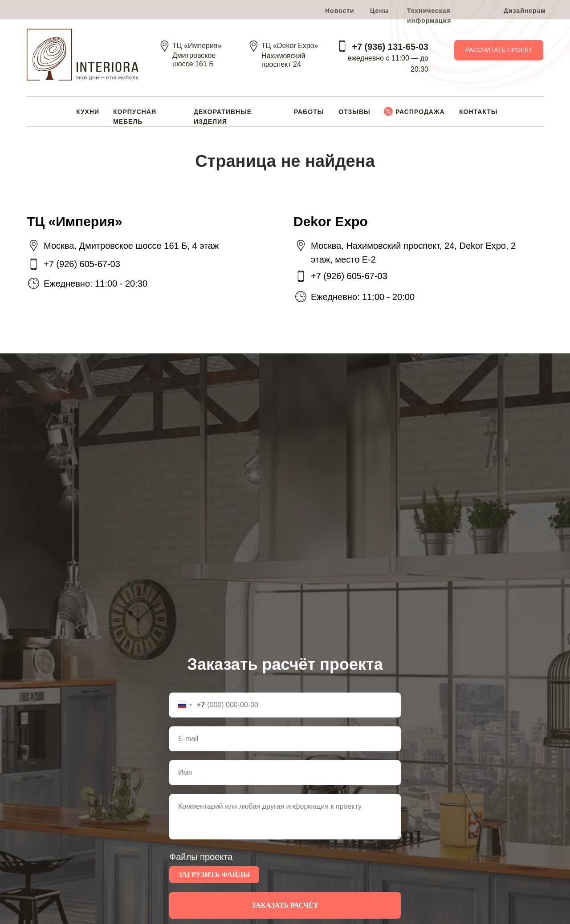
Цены (380, 11)
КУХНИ (88, 112)
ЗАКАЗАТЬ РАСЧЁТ (285, 905)
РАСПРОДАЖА (420, 112)
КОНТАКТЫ (478, 112)
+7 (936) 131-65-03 (390, 47)
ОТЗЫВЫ (354, 112)
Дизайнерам (525, 11)
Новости (340, 11)
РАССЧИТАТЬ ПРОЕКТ (499, 50)
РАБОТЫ (309, 112)
